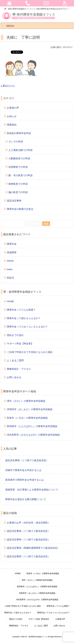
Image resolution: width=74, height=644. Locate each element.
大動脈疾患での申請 (19, 158)
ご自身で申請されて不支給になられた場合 (30, 352)
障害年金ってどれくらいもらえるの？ (27, 327)
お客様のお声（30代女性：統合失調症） (29, 523)
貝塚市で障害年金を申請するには (23, 470)
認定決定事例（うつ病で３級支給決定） (29, 539)
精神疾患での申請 (18, 184)
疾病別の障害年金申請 (19, 133)
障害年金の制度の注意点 (20, 209)
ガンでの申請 (16, 142)
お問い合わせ (14, 377)
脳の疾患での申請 (18, 192)
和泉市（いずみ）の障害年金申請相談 (27, 418)
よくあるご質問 (15, 360)
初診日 (10, 278)
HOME (10, 301)
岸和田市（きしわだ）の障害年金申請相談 (30, 409)
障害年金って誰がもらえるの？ (24, 318)
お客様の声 (13, 108)
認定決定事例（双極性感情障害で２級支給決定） (33, 548)
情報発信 (12, 125)
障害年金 (12, 244)
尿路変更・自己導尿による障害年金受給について (32, 490)
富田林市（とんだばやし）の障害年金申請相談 (32, 426)
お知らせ (12, 116)
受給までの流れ (15, 335)
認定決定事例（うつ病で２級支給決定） (27, 460)
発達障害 (12, 252)
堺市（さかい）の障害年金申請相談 (26, 401)
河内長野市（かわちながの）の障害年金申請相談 (33, 435)
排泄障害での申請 (18, 167)
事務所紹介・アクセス (19, 369)
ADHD (10, 261)
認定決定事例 (14, 201)
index (10, 269)
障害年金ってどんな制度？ (21, 310)
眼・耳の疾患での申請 (21, 175)
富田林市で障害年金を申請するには (25, 480)
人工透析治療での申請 (21, 150)
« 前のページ (8, 86)
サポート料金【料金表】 (20, 343)
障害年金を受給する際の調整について (26, 499)
